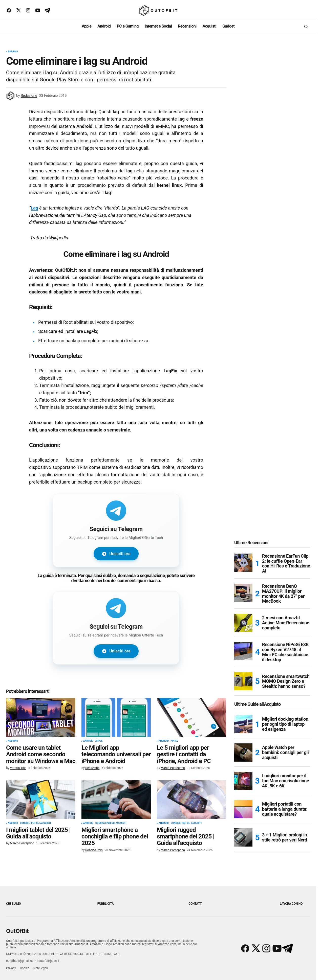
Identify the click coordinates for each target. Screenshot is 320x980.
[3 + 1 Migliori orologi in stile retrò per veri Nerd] (243, 843)
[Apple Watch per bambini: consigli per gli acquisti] (243, 758)
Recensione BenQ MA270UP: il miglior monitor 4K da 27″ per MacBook (283, 599)
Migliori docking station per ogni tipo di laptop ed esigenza (285, 730)
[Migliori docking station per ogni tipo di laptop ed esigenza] (243, 730)
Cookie (25, 970)
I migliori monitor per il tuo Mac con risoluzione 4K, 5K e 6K (285, 787)
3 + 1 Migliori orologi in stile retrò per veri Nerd (285, 843)
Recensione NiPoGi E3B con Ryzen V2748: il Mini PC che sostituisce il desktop (285, 658)
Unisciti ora (116, 554)
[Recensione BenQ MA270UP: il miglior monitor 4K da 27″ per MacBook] (243, 599)
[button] (306, 27)
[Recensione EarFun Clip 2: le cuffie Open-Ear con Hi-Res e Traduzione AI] (243, 568)
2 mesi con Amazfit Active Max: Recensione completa (286, 629)
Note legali (41, 970)
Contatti (195, 905)
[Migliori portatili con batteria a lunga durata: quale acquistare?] (243, 815)
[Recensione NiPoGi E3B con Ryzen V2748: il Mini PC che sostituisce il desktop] (243, 657)
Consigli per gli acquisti (35, 829)
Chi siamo (14, 905)
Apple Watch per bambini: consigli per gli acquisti (285, 758)
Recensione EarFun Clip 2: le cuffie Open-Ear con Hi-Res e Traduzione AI (286, 569)
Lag (35, 208)
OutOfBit (17, 933)
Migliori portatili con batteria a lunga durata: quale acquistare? (285, 815)
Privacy (11, 970)
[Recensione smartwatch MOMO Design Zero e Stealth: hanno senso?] (243, 687)
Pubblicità (106, 905)
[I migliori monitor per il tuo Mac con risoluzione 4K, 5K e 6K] (243, 787)
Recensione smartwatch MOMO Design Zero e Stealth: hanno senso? (286, 687)
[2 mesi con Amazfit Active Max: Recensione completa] (243, 629)
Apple (99, 747)
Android (13, 52)
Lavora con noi (292, 905)
